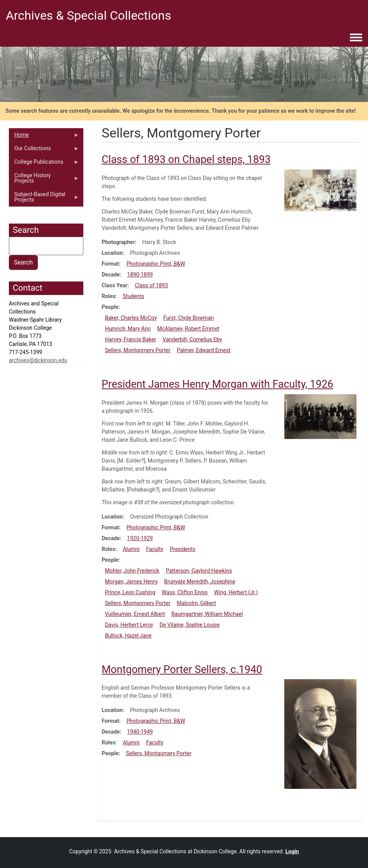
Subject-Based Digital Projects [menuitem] (44, 199)
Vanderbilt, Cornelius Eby (192, 339)
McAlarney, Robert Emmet (188, 329)
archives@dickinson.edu (38, 360)
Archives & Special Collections (89, 15)
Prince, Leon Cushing (130, 592)
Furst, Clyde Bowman (188, 318)
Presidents (182, 549)
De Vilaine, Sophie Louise (190, 625)
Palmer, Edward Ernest (203, 350)
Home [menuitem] (44, 137)
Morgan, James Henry (131, 581)
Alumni (131, 549)
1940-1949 (140, 732)
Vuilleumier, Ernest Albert (135, 614)
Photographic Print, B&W (156, 264)
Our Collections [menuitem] (44, 150)
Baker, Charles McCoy (131, 318)
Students (133, 296)
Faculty (155, 549)
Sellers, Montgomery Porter (138, 350)
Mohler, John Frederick (132, 571)
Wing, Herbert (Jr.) (236, 592)
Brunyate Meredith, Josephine (200, 581)
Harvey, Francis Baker (131, 339)
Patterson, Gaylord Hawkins (199, 571)
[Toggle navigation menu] (356, 38)
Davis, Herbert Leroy (129, 625)
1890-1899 (140, 275)
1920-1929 (140, 538)
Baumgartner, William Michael (207, 614)
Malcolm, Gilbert (196, 603)
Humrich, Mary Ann (128, 329)
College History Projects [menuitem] (44, 180)
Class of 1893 (151, 285)
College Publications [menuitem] (44, 164)
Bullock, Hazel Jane (128, 636)
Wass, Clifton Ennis (185, 592)
